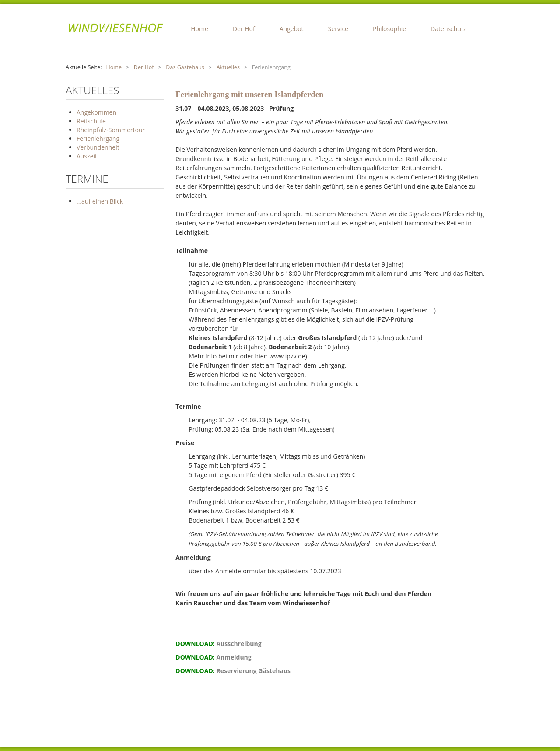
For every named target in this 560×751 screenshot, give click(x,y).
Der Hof (244, 29)
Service (338, 29)
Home (199, 29)
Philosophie (389, 29)
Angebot (292, 29)
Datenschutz (448, 29)
